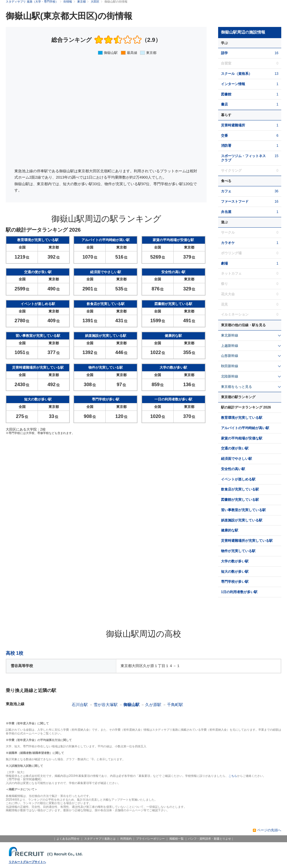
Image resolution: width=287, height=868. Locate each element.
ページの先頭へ (269, 830)
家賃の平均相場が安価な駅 (242, 438)
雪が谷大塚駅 (106, 705)
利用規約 (126, 839)
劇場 (224, 263)
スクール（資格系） (236, 74)
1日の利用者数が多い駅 (239, 592)
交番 (224, 136)
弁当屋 (226, 212)
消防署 (226, 146)
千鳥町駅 (175, 705)
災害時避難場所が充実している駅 (247, 541)
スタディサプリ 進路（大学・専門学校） (32, 2)
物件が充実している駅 (238, 551)
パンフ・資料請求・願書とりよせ (210, 839)
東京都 (82, 2)
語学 (224, 53)
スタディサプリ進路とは (100, 839)
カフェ (226, 191)
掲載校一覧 (177, 839)
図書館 (226, 94)
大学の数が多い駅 (235, 561)
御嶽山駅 (131, 705)
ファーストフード (235, 202)
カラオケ (228, 243)
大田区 (95, 2)
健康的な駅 (230, 530)
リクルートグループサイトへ (27, 862)
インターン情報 (233, 84)
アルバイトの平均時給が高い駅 (245, 428)
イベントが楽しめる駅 (238, 479)
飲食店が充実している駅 (240, 489)
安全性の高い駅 (233, 469)
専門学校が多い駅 (235, 582)
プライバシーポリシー (150, 839)
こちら (233, 776)
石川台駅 (80, 705)
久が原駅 (153, 705)
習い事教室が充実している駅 (243, 510)
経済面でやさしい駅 (236, 459)
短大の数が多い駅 (235, 572)
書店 (224, 104)
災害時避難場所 (233, 125)
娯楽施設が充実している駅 (242, 520)
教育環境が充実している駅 (242, 418)
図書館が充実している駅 (240, 500)
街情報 (68, 2)
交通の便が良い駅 (235, 448)
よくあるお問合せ (68, 839)
